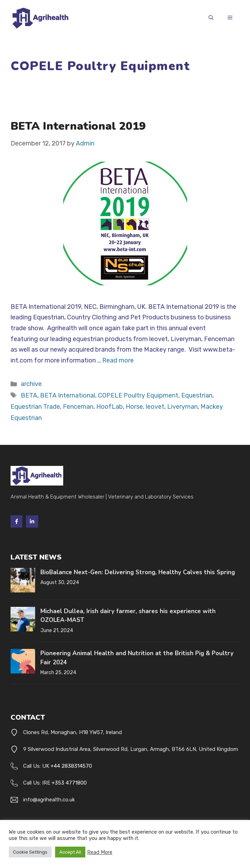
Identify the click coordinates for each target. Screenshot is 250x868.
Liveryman (182, 407)
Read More (100, 852)
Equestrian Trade (35, 407)
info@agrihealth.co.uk (49, 800)
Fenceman (78, 407)
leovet (155, 407)
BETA (29, 395)
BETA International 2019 (78, 126)
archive (31, 384)
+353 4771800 (69, 783)
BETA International (68, 395)
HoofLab (110, 407)
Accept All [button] (70, 852)
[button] (211, 18)
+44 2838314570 (71, 766)
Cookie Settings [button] (30, 852)
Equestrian (197, 395)
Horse (134, 407)
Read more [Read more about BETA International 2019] (118, 360)
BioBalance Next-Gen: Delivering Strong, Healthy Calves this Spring (138, 572)
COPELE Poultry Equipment (138, 395)
